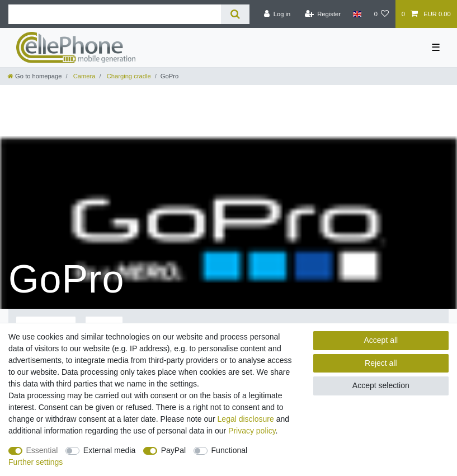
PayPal (173, 450)
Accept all (381, 340)
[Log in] (277, 14)
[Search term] (115, 14)
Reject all (381, 363)
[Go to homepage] (35, 76)
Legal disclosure (246, 419)
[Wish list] (381, 14)
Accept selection (381, 385)
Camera (84, 76)
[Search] (235, 14)
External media (109, 450)
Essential (42, 450)
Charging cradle (128, 76)
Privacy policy (252, 431)
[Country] (357, 14)
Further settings (36, 462)
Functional (230, 450)
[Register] (322, 14)
